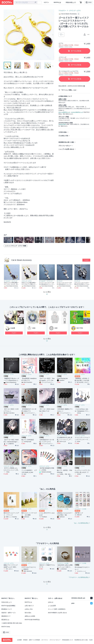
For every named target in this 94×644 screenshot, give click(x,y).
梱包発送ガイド (6, 616)
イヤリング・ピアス (75, 11)
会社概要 (19, 640)
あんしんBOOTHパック (64, 112)
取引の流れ (64, 132)
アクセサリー (62, 11)
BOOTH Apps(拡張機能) (8, 606)
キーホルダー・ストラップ (11, 281)
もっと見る (47, 340)
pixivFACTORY (62, 124)
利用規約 (25, 640)
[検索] (35, 2)
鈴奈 (34, 328)
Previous (5, 35)
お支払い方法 (64, 136)
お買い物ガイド (29, 606)
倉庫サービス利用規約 (35, 640)
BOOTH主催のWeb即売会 (32, 620)
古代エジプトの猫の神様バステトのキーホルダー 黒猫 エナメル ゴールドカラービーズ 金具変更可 (11, 283)
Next (53, 35)
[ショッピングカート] (81, 2)
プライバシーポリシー (65, 146)
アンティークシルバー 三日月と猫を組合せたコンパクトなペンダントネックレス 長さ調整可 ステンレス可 (64, 283)
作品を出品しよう (71, 2)
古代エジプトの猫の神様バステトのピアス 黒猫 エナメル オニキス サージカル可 (29, 283)
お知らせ (51, 602)
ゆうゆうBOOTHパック (77, 112)
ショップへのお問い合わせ (66, 149)
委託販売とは (5, 620)
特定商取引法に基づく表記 (66, 142)
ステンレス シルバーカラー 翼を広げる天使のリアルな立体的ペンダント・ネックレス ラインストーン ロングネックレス (82, 283)
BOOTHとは (57, 2)
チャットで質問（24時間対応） (57, 609)
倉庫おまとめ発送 (30, 616)
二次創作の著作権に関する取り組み (12, 623)
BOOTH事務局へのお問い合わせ (57, 613)
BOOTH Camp (6, 627)
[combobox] (26, 2)
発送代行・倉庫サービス (9, 613)
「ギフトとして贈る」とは (68, 90)
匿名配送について (7, 609)
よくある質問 (52, 606)
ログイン (46, 2)
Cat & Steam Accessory (22, 260)
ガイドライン (45, 640)
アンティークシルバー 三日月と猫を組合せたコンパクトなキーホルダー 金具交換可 (47, 283)
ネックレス (60, 281)
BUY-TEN (80, 328)
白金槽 (13, 328)
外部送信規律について (68, 640)
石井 (56, 328)
